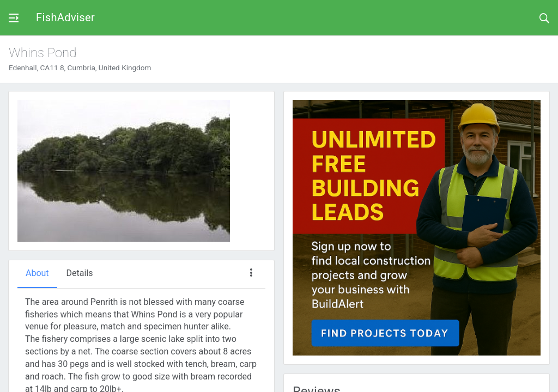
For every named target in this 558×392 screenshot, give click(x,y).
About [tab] (37, 273)
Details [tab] (80, 273)
